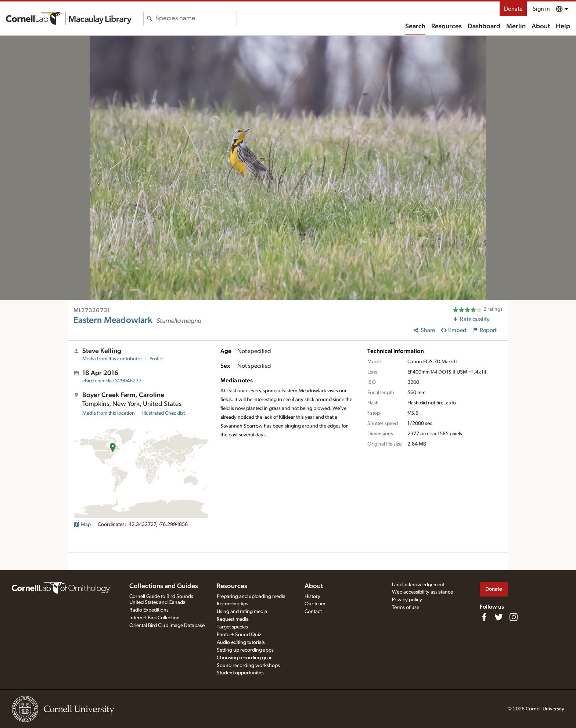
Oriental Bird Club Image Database (167, 626)
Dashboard (484, 26)
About (541, 26)
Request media (233, 619)
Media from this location (109, 413)
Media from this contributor (112, 359)
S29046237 (112, 381)
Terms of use (406, 608)
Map (82, 525)
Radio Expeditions (149, 610)
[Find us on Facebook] (484, 617)
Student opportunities (241, 673)
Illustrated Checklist (163, 413)
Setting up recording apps (245, 650)
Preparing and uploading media (251, 597)
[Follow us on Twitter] (499, 617)
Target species (232, 627)
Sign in (541, 9)
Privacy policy (407, 600)
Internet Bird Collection (154, 618)
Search (415, 26)
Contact (313, 612)
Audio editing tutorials (241, 642)
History (312, 597)
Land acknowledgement (418, 585)
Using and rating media (242, 612)
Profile (156, 359)
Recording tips (233, 604)
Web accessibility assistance (422, 592)
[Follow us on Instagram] (514, 617)
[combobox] (196, 18)
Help (563, 26)
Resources (447, 26)
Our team (315, 604)
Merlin (516, 26)
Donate (513, 9)
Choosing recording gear (244, 658)
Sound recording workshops (248, 666)
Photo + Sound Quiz (239, 635)
